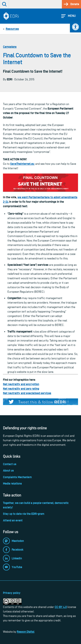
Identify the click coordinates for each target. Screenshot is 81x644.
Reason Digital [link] (26, 632)
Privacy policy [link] (12, 593)
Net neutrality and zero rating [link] (21, 389)
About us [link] (8, 470)
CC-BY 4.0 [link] (61, 607)
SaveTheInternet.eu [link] (22, 164)
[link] (75, 27)
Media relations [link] (12, 483)
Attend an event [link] (13, 520)
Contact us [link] (10, 464)
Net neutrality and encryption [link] (21, 384)
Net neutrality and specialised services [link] (27, 393)
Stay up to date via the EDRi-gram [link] (24, 514)
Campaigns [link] (10, 47)
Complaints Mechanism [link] (17, 477)
